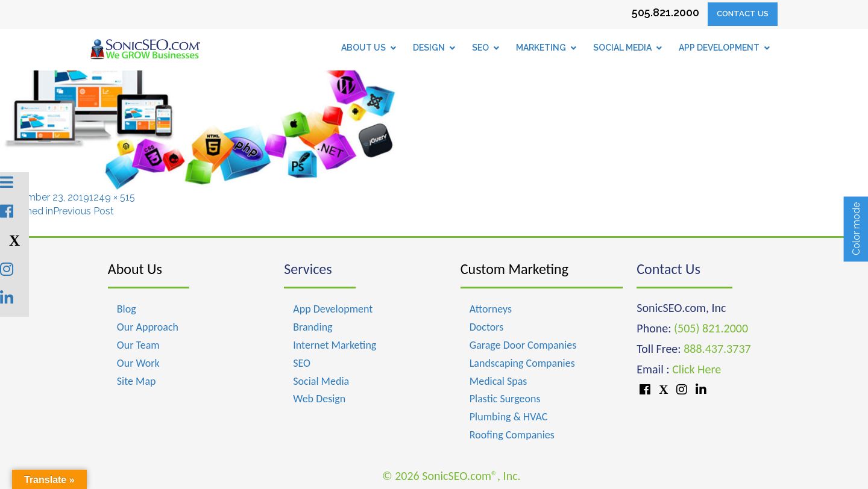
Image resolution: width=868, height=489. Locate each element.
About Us (135, 269)
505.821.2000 (665, 12)
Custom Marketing (514, 269)
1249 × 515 (112, 197)
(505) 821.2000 (711, 328)
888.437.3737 (717, 349)
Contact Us (743, 14)
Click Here (697, 369)
